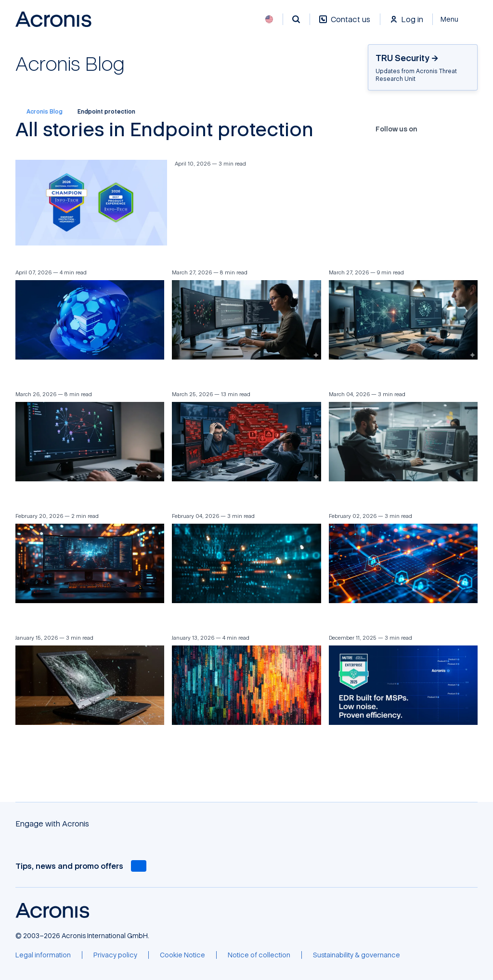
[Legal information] (43, 955)
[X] (436, 129)
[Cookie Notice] (182, 955)
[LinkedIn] (455, 129)
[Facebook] (427, 129)
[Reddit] (465, 129)
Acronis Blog (39, 112)
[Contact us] (345, 24)
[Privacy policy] (115, 955)
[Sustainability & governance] (357, 955)
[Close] (455, 19)
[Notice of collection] (259, 955)
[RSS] (474, 129)
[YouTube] (446, 129)
